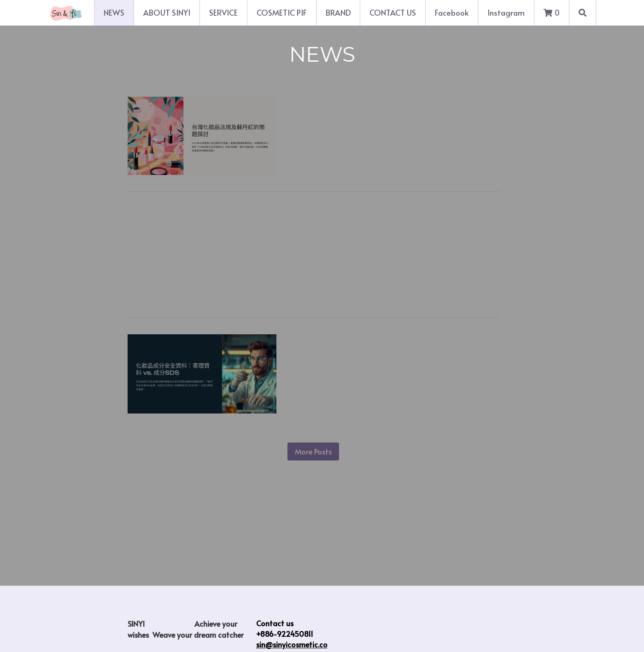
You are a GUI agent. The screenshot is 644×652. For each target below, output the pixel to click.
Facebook (452, 12)
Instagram (506, 12)
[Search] (583, 13)
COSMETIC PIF (282, 12)
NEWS (114, 12)
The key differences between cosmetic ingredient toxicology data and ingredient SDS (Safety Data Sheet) (402, 358)
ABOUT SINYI (167, 12)
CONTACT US (393, 12)
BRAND (338, 12)
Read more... (316, 169)
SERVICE (223, 12)
